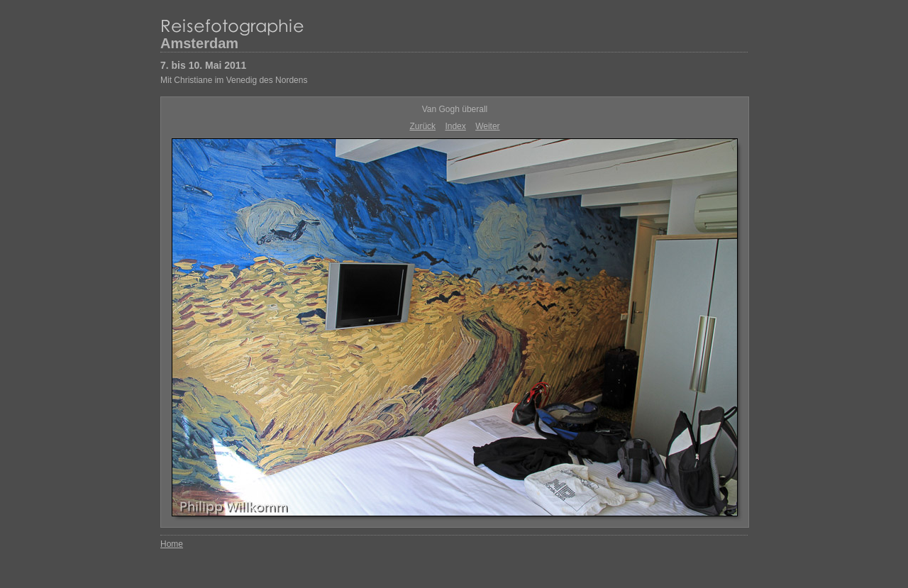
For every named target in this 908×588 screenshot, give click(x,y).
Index (455, 126)
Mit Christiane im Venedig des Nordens (234, 80)
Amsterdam (199, 43)
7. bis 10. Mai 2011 (203, 65)
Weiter (487, 126)
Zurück (422, 126)
